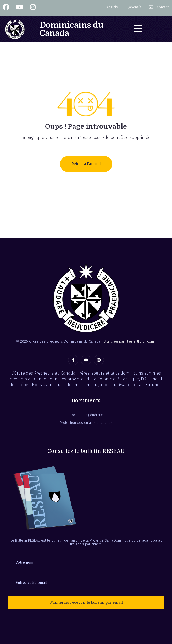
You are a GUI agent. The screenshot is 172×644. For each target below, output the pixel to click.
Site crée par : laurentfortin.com (129, 341)
